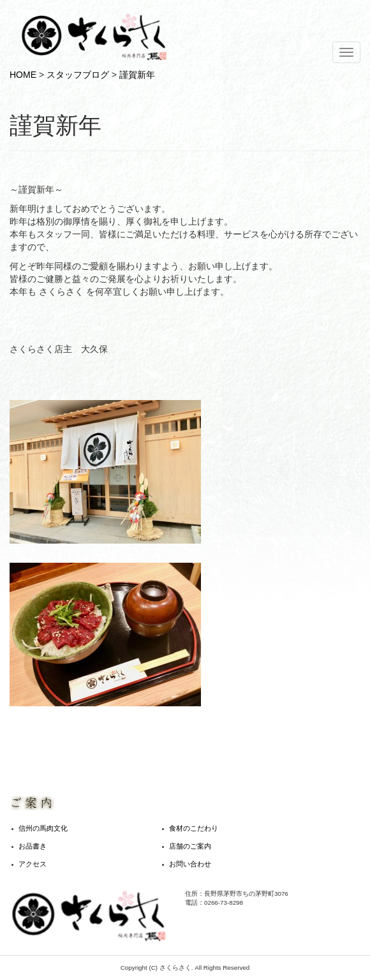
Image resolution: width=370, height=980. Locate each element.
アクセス (33, 864)
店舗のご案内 (190, 846)
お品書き (33, 846)
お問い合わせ (190, 864)
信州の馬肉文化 (43, 828)
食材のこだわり (194, 828)
